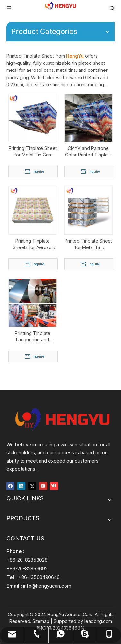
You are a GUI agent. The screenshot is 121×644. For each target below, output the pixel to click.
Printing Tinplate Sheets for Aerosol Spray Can (33, 244)
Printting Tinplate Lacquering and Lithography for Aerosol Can (33, 337)
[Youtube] (43, 485)
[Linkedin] (21, 485)
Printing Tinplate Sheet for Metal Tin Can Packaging (33, 152)
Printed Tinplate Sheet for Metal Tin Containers (88, 244)
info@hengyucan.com (47, 586)
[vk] (54, 485)
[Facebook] (10, 485)
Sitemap (41, 621)
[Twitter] (32, 485)
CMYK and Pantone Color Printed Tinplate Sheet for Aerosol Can (88, 152)
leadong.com (98, 621)
